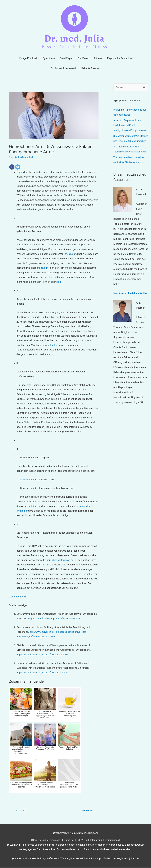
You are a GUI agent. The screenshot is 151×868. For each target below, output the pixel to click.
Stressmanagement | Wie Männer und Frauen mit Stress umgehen (130, 146)
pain (59, 282)
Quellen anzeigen (19, 605)
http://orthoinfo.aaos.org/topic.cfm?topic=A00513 (45, 655)
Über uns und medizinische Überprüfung (51, 840)
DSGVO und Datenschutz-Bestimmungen (99, 840)
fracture (54, 345)
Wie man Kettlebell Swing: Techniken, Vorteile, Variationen (128, 162)
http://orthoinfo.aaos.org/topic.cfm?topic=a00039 (44, 672)
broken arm (43, 268)
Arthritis (25, 479)
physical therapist (62, 560)
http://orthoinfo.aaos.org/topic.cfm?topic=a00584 (56, 619)
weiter (87, 811)
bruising (69, 254)
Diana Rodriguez (18, 597)
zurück (21, 811)
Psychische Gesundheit (22, 157)
